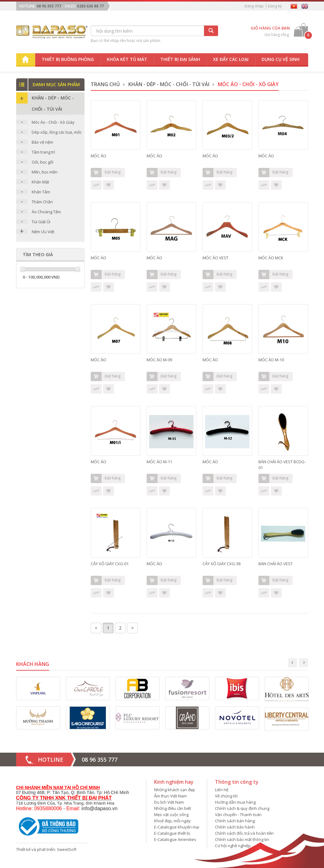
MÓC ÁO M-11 (159, 462)
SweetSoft (67, 849)
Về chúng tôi (226, 796)
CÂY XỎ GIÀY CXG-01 (110, 564)
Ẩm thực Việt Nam (170, 796)
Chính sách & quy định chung (242, 808)
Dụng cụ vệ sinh (281, 59)
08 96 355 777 (49, 6)
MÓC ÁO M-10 (271, 360)
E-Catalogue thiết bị (172, 833)
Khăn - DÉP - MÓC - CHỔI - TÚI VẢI (169, 84)
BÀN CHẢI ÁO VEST (276, 564)
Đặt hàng (106, 173)
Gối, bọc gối (43, 162)
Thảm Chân (42, 202)
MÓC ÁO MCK (271, 258)
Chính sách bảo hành (235, 827)
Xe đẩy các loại (231, 59)
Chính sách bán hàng (235, 821)
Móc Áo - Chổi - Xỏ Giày (53, 122)
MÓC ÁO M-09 (159, 360)
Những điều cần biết (173, 808)
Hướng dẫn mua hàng (235, 802)
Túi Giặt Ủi (41, 222)
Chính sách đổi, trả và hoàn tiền (244, 833)
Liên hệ (222, 790)
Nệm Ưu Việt (43, 232)
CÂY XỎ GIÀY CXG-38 (221, 564)
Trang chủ (105, 84)
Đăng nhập (254, 6)
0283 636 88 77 (90, 6)
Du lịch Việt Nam (169, 802)
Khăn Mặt (40, 182)
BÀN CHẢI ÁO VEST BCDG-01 (282, 465)
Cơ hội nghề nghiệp (233, 846)
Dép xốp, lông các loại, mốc (57, 132)
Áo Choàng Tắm (46, 212)
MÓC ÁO (98, 156)
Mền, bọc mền (45, 172)
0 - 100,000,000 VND (41, 277)
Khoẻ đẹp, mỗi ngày (172, 821)
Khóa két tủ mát (127, 59)
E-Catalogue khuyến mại (177, 827)
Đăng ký (275, 6)
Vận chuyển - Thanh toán (238, 815)
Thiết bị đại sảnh (180, 59)
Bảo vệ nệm (42, 142)
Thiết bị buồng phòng (68, 59)
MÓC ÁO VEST (215, 258)
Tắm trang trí (43, 152)
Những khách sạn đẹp (175, 790)
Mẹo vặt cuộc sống (171, 815)
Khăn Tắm (41, 192)
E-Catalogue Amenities (175, 839)
